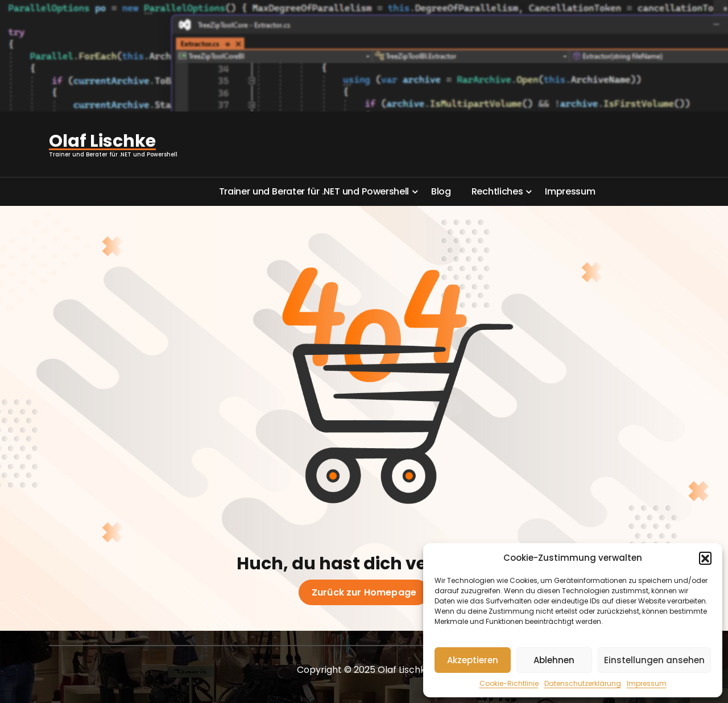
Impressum (647, 683)
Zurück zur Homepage (364, 593)
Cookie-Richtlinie (509, 683)
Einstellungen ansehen (654, 660)
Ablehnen (554, 660)
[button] (705, 558)
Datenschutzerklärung (583, 683)
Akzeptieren (473, 660)
